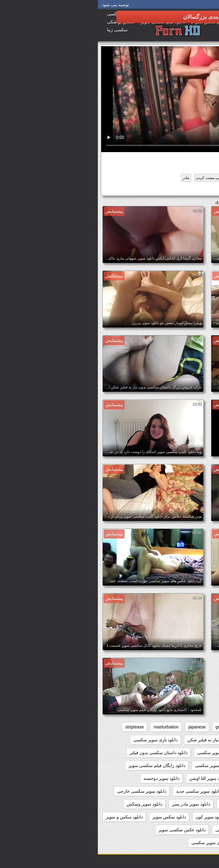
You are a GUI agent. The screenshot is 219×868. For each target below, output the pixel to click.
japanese (99, 727)
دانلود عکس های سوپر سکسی (182, 843)
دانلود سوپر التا (153, 778)
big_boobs (182, 727)
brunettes (153, 727)
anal (206, 727)
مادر (88, 178)
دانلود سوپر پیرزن (194, 817)
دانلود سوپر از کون (193, 778)
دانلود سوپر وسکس (47, 804)
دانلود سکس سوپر (71, 817)
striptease (37, 727)
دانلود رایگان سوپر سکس (186, 765)
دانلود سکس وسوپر (192, 830)
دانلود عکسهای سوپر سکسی (119, 843)
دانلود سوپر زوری (149, 791)
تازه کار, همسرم (181, 178)
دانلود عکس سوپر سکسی (141, 830)
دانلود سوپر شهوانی (192, 804)
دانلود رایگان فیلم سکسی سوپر (59, 765)
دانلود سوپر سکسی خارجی (44, 791)
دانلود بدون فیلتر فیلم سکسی (183, 753)
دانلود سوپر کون (112, 817)
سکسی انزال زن (149, 178)
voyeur (203, 740)
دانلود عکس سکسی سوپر (84, 830)
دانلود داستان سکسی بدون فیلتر (61, 753)
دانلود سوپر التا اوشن (111, 778)
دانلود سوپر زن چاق (192, 791)
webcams (178, 740)
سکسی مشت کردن (114, 178)
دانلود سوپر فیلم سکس (143, 804)
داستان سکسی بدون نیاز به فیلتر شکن (124, 740)
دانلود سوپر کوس (152, 817)
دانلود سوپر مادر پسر (93, 804)
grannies (126, 727)
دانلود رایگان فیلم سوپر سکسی (126, 765)
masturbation (68, 727)
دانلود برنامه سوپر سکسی (123, 753)
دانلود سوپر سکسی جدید (101, 791)
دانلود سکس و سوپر (26, 817)
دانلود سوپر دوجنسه (177, 189)
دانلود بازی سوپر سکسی (58, 740)
